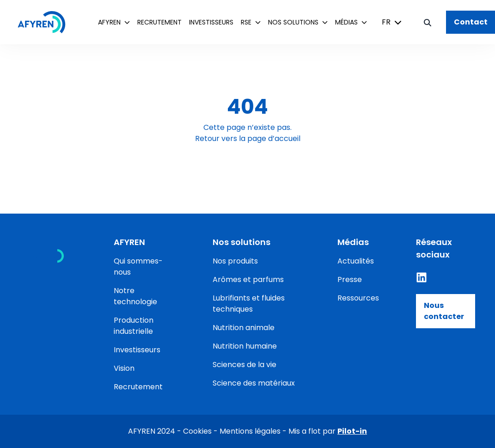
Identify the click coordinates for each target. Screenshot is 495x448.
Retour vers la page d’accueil (248, 138)
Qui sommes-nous (138, 267)
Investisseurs (211, 22)
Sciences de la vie (244, 365)
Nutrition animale (244, 328)
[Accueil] (46, 22)
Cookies (197, 431)
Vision (124, 368)
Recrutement (159, 22)
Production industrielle (134, 326)
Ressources (358, 298)
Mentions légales (250, 431)
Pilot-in (352, 431)
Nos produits (235, 261)
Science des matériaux (254, 383)
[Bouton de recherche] (428, 22)
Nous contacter (444, 311)
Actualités (356, 261)
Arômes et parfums (248, 279)
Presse (350, 279)
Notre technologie (135, 296)
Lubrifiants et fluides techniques (249, 304)
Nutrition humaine (245, 346)
